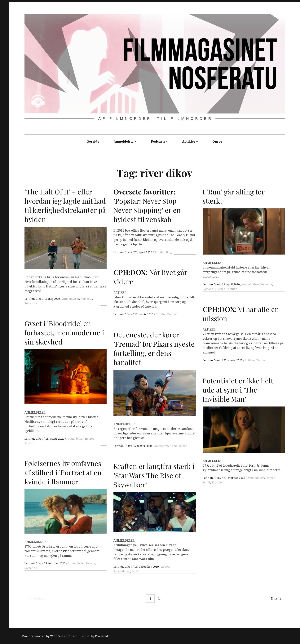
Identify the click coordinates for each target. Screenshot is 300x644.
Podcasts (158, 141)
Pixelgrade (102, 636)
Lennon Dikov (34, 299)
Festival (172, 314)
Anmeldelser (124, 141)
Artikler (189, 141)
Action (165, 567)
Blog (169, 252)
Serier (221, 289)
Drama (90, 563)
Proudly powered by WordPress (43, 636)
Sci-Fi (206, 482)
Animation (161, 446)
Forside (93, 141)
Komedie (86, 299)
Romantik (31, 303)
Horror (89, 439)
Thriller (232, 289)
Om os (217, 141)
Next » (276, 598)
